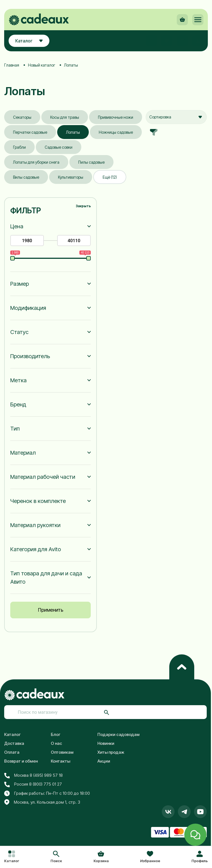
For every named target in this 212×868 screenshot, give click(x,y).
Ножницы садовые (116, 132)
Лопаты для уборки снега (36, 162)
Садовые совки (59, 147)
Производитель (30, 356)
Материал (23, 453)
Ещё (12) (110, 177)
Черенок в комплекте (38, 501)
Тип (15, 429)
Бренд (18, 404)
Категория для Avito (36, 549)
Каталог (12, 734)
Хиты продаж (111, 752)
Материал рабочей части (43, 477)
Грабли (19, 147)
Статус (19, 332)
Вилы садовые (26, 177)
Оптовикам (62, 752)
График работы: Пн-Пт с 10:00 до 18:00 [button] (47, 793)
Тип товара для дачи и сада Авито (46, 578)
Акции (104, 761)
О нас (56, 743)
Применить (51, 610)
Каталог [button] (29, 41)
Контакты (60, 761)
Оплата (12, 752)
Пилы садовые (91, 162)
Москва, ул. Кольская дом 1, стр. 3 (42, 802)
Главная (12, 65)
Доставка (14, 743)
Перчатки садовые (30, 132)
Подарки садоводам (118, 734)
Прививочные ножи (116, 117)
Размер (20, 284)
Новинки (106, 743)
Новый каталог (42, 65)
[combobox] (176, 117)
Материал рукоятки (35, 525)
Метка (18, 380)
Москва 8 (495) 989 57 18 (33, 775)
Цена (17, 226)
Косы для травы (65, 117)
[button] (56, 857)
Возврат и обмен (21, 761)
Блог (56, 734)
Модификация (28, 308)
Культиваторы (71, 177)
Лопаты (73, 132)
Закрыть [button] (83, 206)
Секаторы (22, 117)
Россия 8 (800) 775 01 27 (33, 784)
